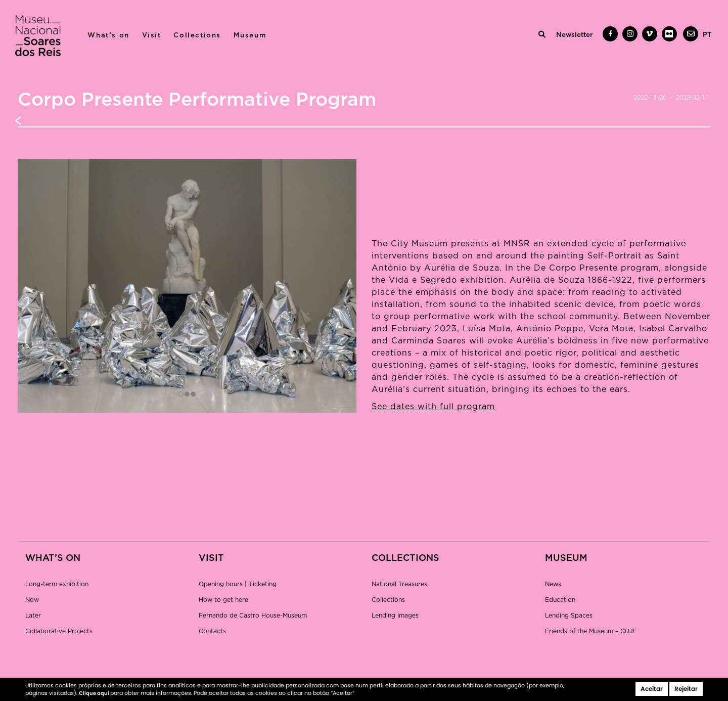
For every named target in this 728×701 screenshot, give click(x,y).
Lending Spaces (569, 616)
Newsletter (574, 35)
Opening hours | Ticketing (238, 584)
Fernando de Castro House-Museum (253, 616)
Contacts (212, 631)
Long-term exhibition (57, 584)
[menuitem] (707, 35)
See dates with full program (433, 407)
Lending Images (395, 616)
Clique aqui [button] (95, 693)
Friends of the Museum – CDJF (591, 631)
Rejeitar (686, 689)
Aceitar (652, 689)
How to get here (223, 600)
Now (32, 600)
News (553, 584)
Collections (197, 35)
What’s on (108, 35)
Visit (152, 35)
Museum (250, 35)
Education (560, 600)
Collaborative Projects (59, 631)
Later (33, 616)
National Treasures (399, 584)
